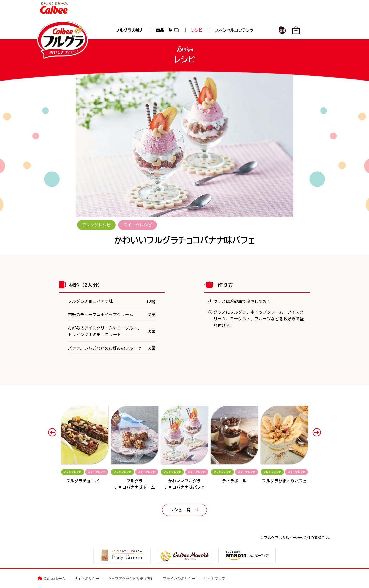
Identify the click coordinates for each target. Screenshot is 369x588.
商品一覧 (168, 30)
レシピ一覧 (180, 510)
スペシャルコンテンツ (234, 30)
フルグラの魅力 (130, 30)
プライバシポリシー (179, 579)
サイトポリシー (87, 579)
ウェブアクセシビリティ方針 (131, 579)
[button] (52, 432)
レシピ (197, 30)
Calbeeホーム (54, 579)
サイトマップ (214, 579)
